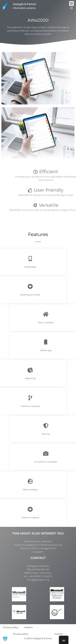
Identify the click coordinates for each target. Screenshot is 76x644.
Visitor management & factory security (38, 545)
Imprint (28, 627)
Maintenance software (38, 541)
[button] (5, 639)
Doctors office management (38, 548)
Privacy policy (11, 627)
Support (38, 552)
